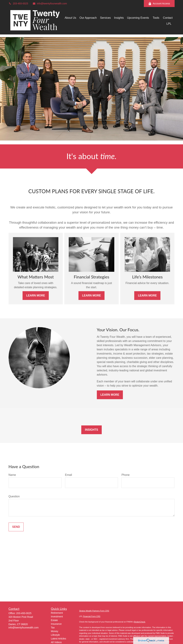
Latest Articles (58, 639)
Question (14, 496)
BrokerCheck (140, 622)
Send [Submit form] (16, 527)
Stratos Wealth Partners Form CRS (94, 611)
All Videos (56, 642)
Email (69, 475)
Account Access (159, 4)
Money (55, 631)
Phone (125, 475)
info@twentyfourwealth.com (50, 3)
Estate (54, 620)
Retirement (57, 613)
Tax (53, 628)
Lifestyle (55, 635)
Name (12, 475)
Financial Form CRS (92, 616)
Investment (57, 617)
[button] (70, 18)
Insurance (56, 624)
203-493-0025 (18, 3)
